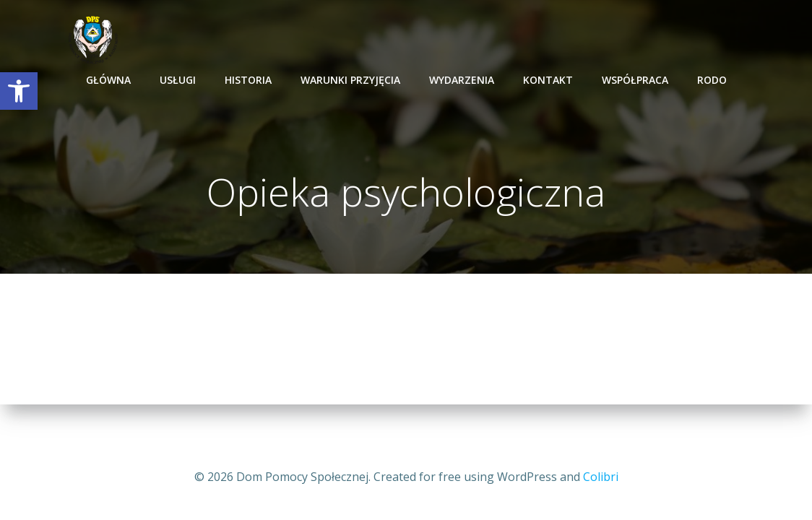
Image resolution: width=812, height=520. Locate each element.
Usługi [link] (178, 80)
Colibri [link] (601, 477)
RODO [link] (712, 80)
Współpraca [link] (635, 80)
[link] (19, 91)
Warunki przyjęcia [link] (350, 80)
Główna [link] (108, 80)
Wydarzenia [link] (462, 80)
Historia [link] (248, 80)
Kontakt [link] (548, 80)
